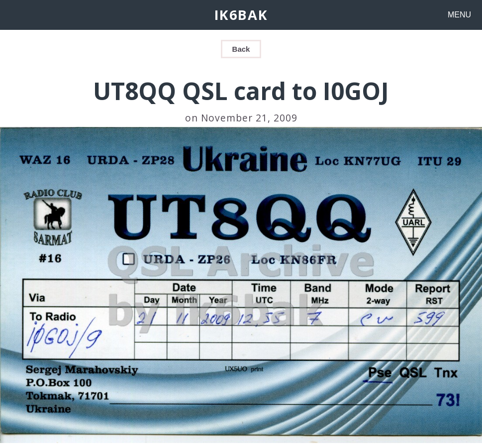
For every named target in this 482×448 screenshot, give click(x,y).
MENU (459, 15)
